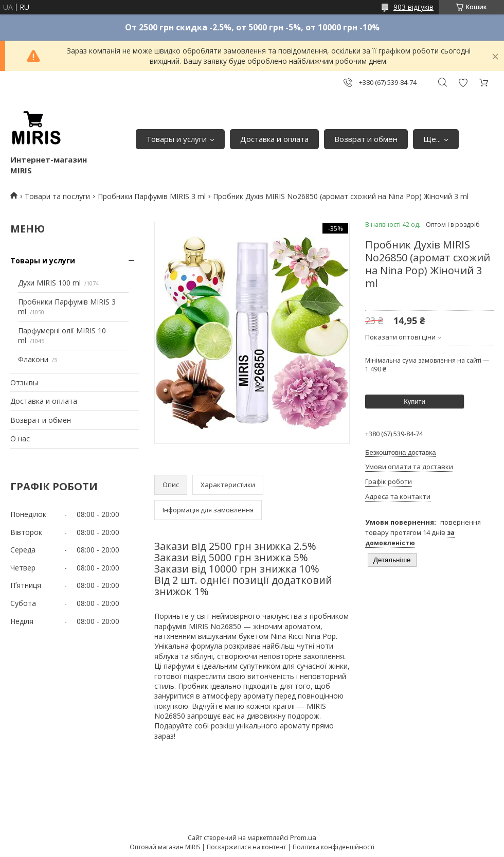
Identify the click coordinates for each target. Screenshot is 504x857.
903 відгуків (413, 7)
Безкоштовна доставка (400, 452)
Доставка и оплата (274, 139)
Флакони (33, 359)
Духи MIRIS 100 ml (49, 283)
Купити (415, 401)
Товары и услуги (176, 139)
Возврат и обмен (366, 139)
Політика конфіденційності (334, 847)
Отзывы (24, 382)
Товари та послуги (57, 196)
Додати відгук (463, 83)
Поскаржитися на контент (246, 847)
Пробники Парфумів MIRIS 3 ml (152, 196)
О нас (20, 439)
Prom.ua (303, 837)
